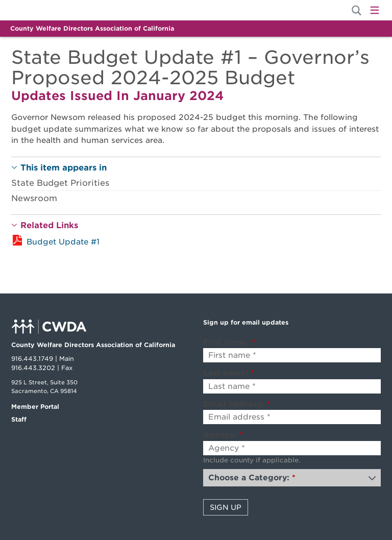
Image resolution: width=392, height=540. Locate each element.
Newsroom (34, 198)
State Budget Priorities (60, 183)
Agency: (223, 435)
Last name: (229, 373)
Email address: (237, 404)
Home (46, 10)
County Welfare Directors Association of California (92, 28)
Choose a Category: (252, 478)
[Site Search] (357, 10)
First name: (229, 342)
